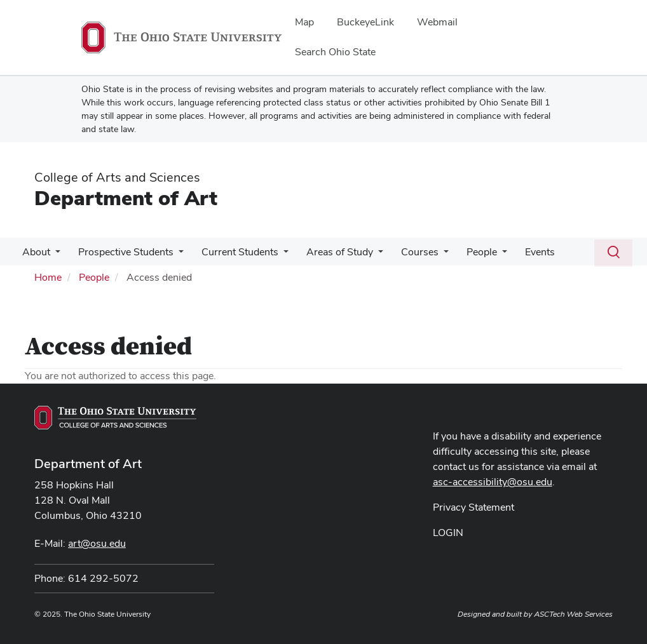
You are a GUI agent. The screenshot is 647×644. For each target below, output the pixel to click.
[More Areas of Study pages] (369, 255)
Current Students (234, 252)
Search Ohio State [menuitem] (335, 52)
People (468, 252)
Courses (408, 252)
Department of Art (126, 198)
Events (523, 252)
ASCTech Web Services (573, 614)
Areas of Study (331, 252)
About (35, 252)
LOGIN (448, 533)
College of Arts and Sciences (117, 177)
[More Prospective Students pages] (175, 255)
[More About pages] (54, 255)
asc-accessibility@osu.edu (493, 482)
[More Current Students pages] (277, 255)
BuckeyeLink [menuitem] (365, 22)
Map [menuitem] (304, 22)
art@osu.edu (97, 543)
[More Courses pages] (432, 255)
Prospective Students (122, 252)
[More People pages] (488, 255)
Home (48, 277)
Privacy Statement (473, 507)
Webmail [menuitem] (437, 22)
